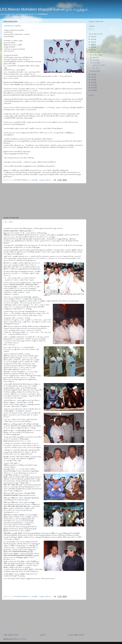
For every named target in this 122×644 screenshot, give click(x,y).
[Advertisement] (44, 200)
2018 (93, 74)
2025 (93, 37)
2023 (93, 42)
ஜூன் (95, 57)
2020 (93, 47)
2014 (93, 85)
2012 (93, 90)
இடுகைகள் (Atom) (20, 639)
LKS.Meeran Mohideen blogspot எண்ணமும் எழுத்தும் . (45, 9)
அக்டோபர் (96, 55)
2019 (93, 50)
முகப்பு (43, 635)
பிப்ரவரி (95, 63)
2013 (93, 88)
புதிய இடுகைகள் (11, 635)
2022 (93, 45)
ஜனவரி (95, 71)
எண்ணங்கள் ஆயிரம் (12, 26)
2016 (93, 80)
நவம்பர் (95, 52)
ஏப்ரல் (95, 60)
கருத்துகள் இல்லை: (45, 180)
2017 (93, 77)
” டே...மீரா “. (9, 222)
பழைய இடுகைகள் (76, 635)
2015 (93, 82)
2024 (93, 39)
